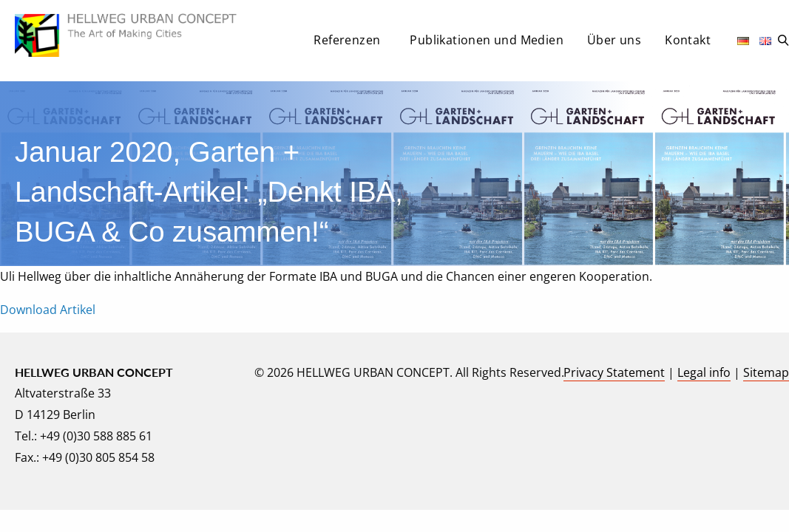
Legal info (704, 372)
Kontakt (688, 40)
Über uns (614, 40)
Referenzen (347, 40)
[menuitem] (350, 44)
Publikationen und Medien (487, 40)
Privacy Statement (614, 372)
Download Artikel (48, 310)
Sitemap (766, 372)
